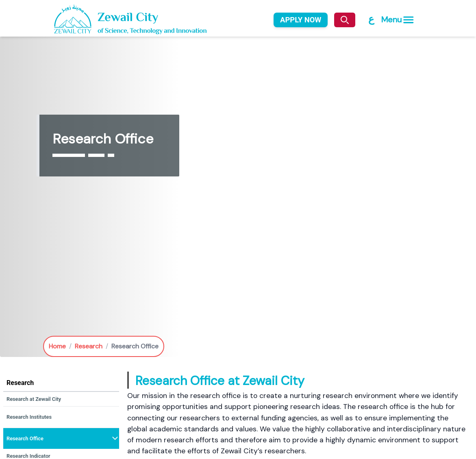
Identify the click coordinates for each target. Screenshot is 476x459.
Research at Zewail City (34, 399)
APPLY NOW (301, 20)
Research (89, 346)
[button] (61, 399)
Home (57, 346)
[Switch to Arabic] (371, 19)
